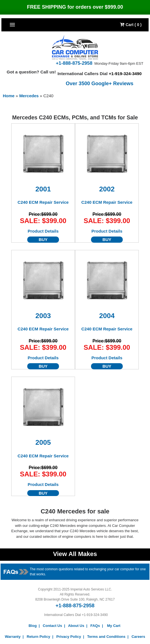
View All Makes (75, 554)
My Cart (114, 626)
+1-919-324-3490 (125, 74)
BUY (43, 240)
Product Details (43, 231)
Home (9, 96)
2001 (43, 189)
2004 (107, 316)
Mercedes (29, 96)
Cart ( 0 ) (131, 25)
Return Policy (38, 637)
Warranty (13, 637)
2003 (43, 316)
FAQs (95, 626)
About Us (76, 626)
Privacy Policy (69, 637)
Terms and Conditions (106, 637)
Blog (33, 626)
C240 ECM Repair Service (43, 202)
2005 (43, 442)
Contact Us (52, 626)
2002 (107, 189)
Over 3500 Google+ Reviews (100, 84)
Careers (138, 637)
